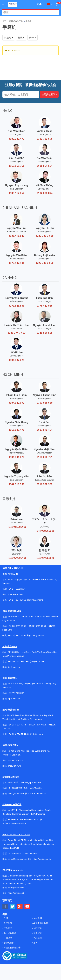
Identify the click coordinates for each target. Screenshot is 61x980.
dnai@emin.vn (14, 766)
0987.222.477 (16, 139)
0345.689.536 (45, 333)
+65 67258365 (35, 788)
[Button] (3, 4)
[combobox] (29, 12)
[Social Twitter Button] (13, 906)
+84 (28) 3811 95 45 (17, 635)
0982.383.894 (45, 193)
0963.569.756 (16, 166)
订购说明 (8, 938)
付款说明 (37, 918)
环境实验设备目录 (12, 948)
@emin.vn (15, 699)
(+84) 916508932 (17, 527)
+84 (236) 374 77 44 (17, 734)
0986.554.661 (45, 166)
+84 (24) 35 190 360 (17, 600)
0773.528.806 (16, 306)
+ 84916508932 (15, 788)
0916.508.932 (45, 484)
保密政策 (8, 923)
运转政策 (37, 928)
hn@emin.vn (38, 600)
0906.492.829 (16, 360)
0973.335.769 (45, 457)
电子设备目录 (10, 933)
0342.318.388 (16, 484)
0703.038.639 (45, 403)
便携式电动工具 (16, 21)
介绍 (5, 918)
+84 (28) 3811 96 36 (17, 626)
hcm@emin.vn (39, 635)
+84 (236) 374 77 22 (37, 725)
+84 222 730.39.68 (16, 661)
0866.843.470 (16, 430)
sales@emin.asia (16, 793)
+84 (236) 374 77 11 (17, 725)
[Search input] (29, 12)
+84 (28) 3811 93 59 (37, 626)
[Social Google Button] (20, 906)
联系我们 (8, 928)
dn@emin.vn (38, 734)
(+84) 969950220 (44, 558)
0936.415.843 (16, 236)
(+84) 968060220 (44, 531)
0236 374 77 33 (17, 333)
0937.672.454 (45, 430)
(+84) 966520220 (15, 594)
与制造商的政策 (41, 923)
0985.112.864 (16, 193)
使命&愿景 (8, 943)
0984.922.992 (16, 403)
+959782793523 (16, 819)
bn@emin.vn (14, 667)
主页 (4, 21)
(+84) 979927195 (17, 558)
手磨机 (28, 21)
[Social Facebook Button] (5, 906)
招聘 (35, 943)
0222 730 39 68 (44, 236)
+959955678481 (32, 819)
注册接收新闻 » (49, 94)
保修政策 (37, 933)
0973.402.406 (16, 263)
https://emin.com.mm (16, 823)
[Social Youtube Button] (27, 906)
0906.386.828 (16, 457)
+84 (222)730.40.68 (35, 661)
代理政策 (37, 938)
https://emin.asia (38, 793)
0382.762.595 (45, 139)
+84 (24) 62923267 (16, 589)
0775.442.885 (45, 306)
